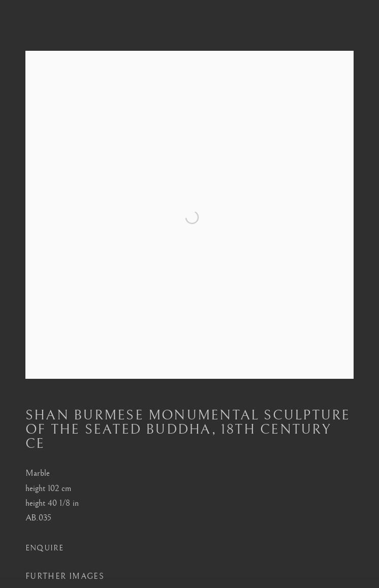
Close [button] (365, 23)
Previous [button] (10, 294)
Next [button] (369, 294)
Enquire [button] (45, 556)
